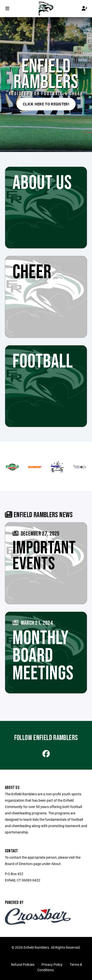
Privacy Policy (52, 964)
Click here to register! (46, 104)
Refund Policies (23, 964)
